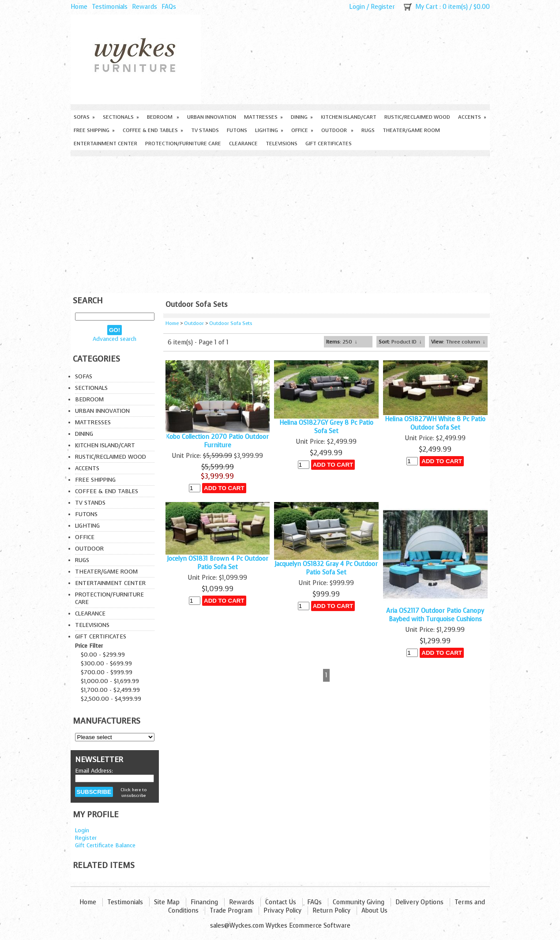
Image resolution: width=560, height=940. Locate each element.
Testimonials (110, 7)
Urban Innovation (212, 117)
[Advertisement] (280, 223)
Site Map (167, 902)
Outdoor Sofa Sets (231, 323)
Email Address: (94, 771)
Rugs (368, 130)
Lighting (269, 130)
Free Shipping (94, 130)
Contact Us (281, 902)
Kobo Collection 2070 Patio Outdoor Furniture (217, 441)
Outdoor (337, 130)
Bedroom (163, 117)
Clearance (243, 143)
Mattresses (263, 117)
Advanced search (115, 339)
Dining (302, 117)
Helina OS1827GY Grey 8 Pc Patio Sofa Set (326, 427)
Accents (472, 117)
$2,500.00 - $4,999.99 (111, 699)
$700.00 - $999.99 (107, 672)
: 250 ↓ (342, 342)
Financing (204, 902)
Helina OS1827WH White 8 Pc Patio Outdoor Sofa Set (435, 423)
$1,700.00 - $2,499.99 (110, 690)
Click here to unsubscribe (133, 793)
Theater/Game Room (411, 130)
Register (383, 7)
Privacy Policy (282, 911)
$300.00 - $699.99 (106, 663)
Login (357, 7)
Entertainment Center (105, 143)
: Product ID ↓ (400, 342)
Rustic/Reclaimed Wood (417, 117)
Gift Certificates (329, 143)
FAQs (169, 7)
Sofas (84, 117)
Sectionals (121, 117)
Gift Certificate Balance (105, 845)
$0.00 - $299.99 (103, 655)
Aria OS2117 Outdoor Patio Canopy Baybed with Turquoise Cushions (435, 615)
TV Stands (205, 130)
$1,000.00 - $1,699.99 (110, 681)
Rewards (145, 7)
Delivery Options (419, 902)
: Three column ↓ (458, 342)
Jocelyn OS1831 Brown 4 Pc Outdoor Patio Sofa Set (218, 563)
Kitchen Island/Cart (349, 117)
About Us (374, 911)
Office (302, 130)
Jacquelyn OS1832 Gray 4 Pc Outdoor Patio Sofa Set (326, 568)
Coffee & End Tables (153, 130)
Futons (237, 130)
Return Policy (331, 911)
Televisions (282, 143)
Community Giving (359, 902)
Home (79, 7)
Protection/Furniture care (183, 143)
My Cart (427, 7)
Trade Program (231, 911)
